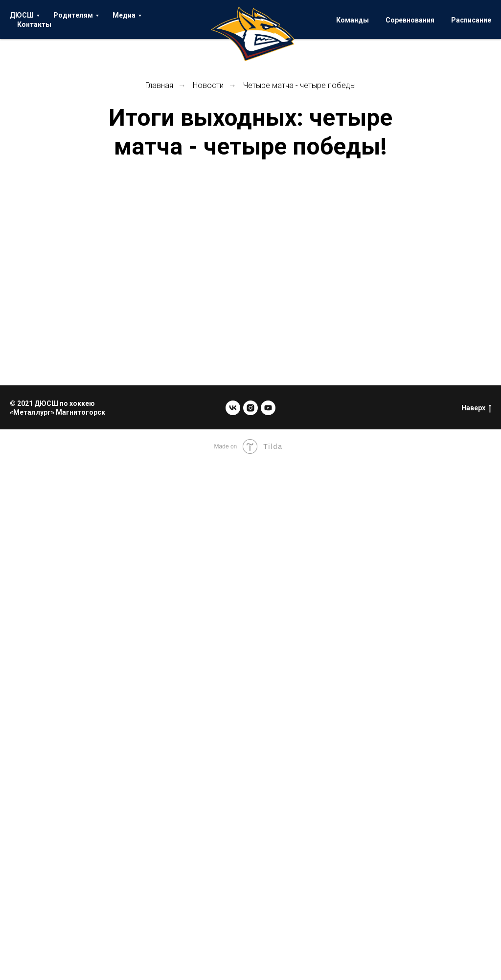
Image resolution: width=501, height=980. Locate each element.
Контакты (34, 24)
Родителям (73, 15)
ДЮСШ (22, 15)
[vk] (233, 408)
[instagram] (250, 408)
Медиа (124, 15)
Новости (208, 85)
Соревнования (410, 20)
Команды (353, 20)
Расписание (471, 20)
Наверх (476, 408)
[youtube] (268, 408)
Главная (159, 85)
